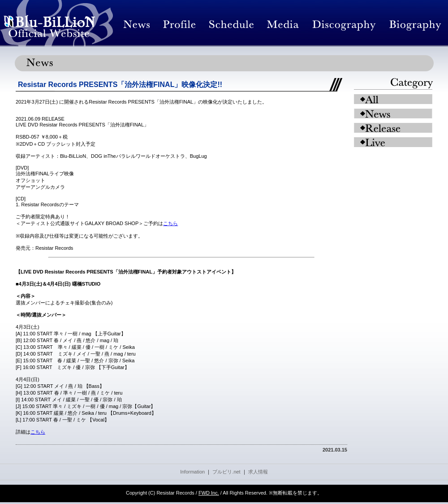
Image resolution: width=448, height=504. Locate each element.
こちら (170, 223)
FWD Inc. (209, 493)
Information (192, 472)
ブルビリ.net (226, 472)
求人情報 (258, 472)
